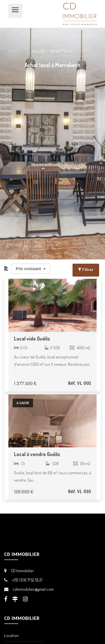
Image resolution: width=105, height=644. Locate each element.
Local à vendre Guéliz (37, 454)
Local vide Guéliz (32, 339)
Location (11, 635)
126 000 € (24, 492)
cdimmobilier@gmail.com (33, 589)
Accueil (39, 51)
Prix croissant (29, 269)
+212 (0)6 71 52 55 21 (27, 580)
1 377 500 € (25, 383)
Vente (55, 51)
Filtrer (86, 269)
